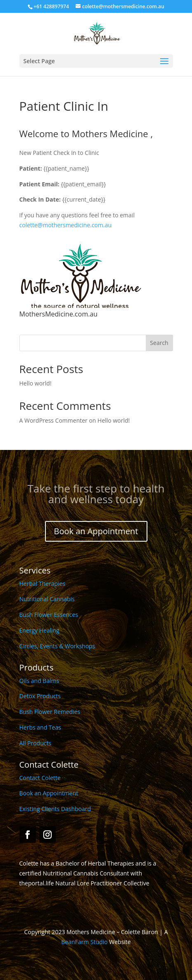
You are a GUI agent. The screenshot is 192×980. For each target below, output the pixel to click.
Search (159, 343)
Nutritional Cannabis (47, 599)
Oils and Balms (39, 681)
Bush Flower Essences (49, 615)
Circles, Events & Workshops (57, 646)
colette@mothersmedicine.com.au (66, 225)
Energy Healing (39, 630)
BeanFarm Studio (84, 942)
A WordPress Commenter (53, 420)
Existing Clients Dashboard (55, 809)
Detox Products (40, 696)
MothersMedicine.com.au (59, 314)
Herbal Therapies (43, 584)
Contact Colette (40, 778)
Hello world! (36, 383)
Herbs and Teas (40, 727)
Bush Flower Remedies (50, 712)
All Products (36, 743)
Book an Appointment (96, 531)
